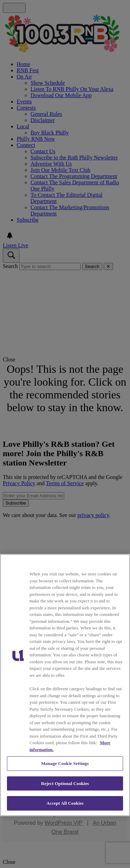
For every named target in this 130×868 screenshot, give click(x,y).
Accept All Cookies (65, 803)
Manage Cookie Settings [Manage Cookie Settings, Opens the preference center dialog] (65, 763)
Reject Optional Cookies (65, 783)
